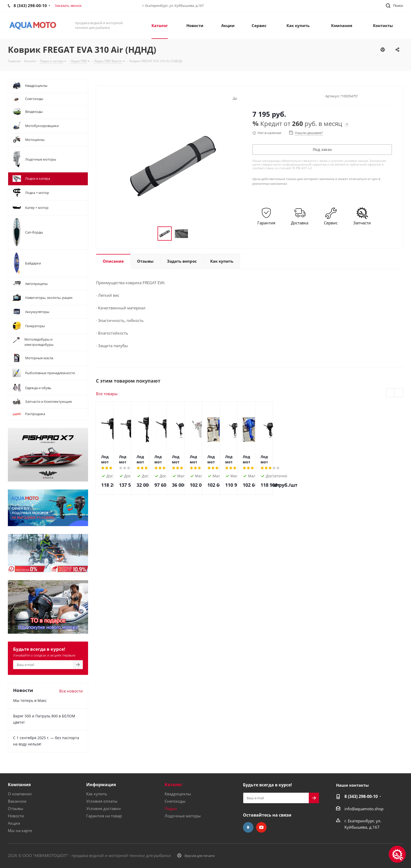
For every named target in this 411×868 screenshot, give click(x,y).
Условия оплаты (102, 801)
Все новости (71, 691)
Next (399, 393)
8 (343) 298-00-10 (361, 796)
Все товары (107, 394)
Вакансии (17, 801)
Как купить (97, 794)
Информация (101, 785)
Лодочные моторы (183, 816)
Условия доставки (104, 808)
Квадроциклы (178, 794)
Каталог (174, 785)
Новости (16, 816)
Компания (19, 785)
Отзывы (16, 808)
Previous (390, 393)
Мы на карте (20, 830)
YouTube (261, 827)
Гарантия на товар (104, 816)
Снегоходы (175, 801)
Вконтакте (248, 827)
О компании (20, 794)
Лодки (171, 808)
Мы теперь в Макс (30, 700)
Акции (14, 823)
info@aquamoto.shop (364, 809)
